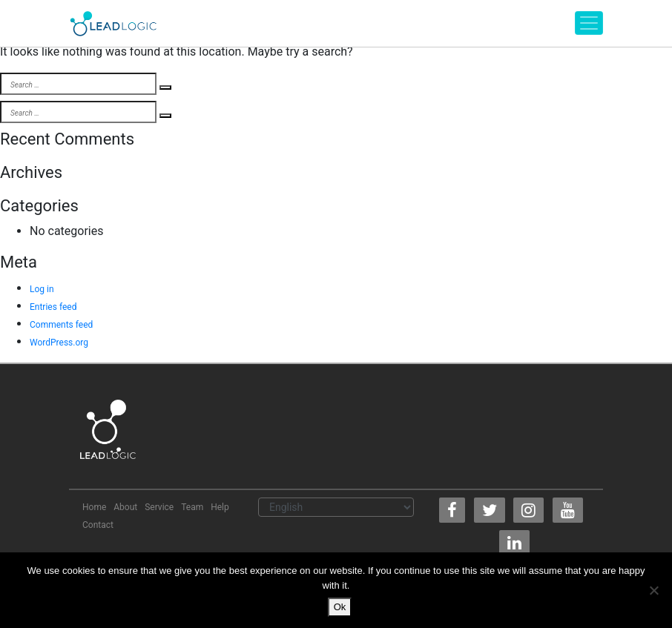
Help (220, 507)
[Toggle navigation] (589, 23)
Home (94, 507)
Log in (42, 289)
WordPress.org (59, 343)
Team (192, 507)
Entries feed (53, 307)
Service (159, 507)
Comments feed (61, 325)
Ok (340, 607)
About (125, 507)
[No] (653, 590)
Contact (98, 525)
